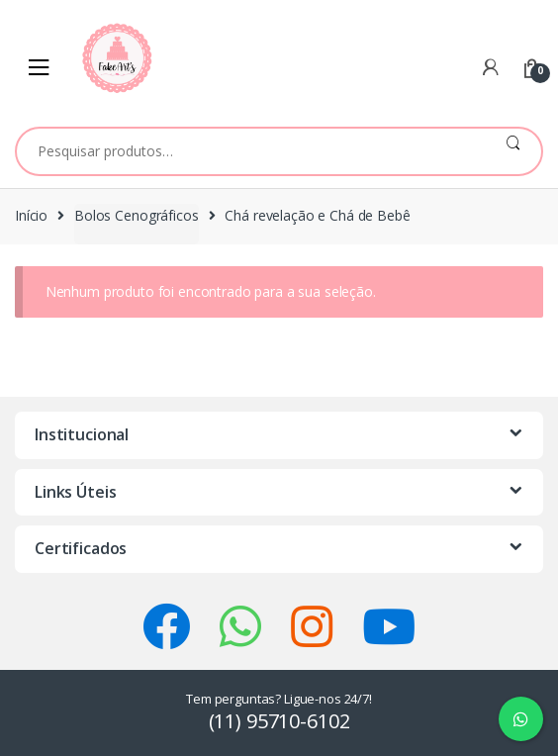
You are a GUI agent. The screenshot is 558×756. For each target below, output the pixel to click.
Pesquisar (513, 151)
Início (31, 215)
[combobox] (251, 151)
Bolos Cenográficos (136, 215)
